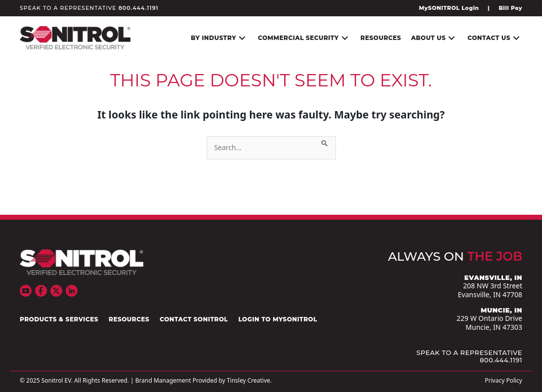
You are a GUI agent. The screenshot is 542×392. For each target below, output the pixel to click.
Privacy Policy (503, 380)
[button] (242, 38)
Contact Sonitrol (194, 320)
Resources (129, 320)
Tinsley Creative (249, 380)
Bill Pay (510, 8)
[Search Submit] (325, 141)
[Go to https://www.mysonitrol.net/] (451, 8)
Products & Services (59, 320)
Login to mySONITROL (278, 320)
